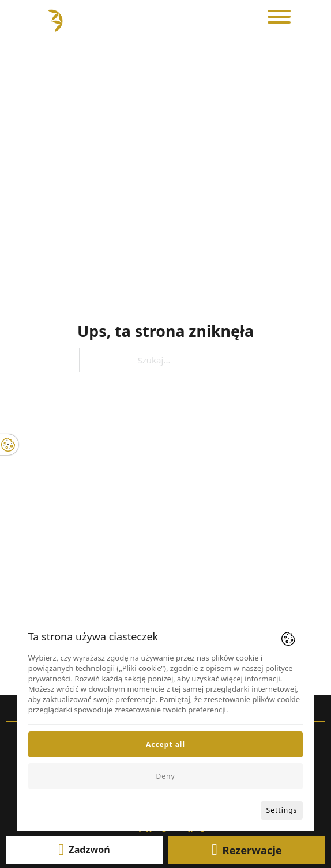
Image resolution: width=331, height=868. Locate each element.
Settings (282, 810)
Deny (165, 776)
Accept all (165, 744)
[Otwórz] (279, 17)
